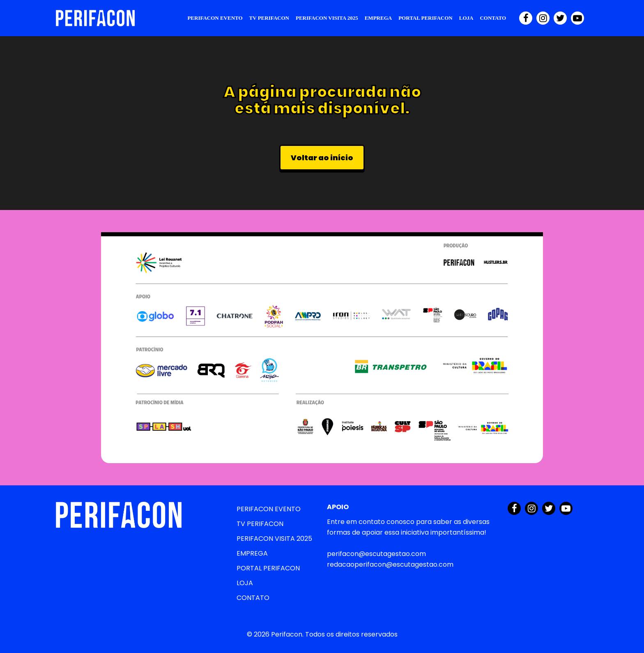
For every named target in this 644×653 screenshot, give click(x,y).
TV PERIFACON (269, 18)
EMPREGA (378, 18)
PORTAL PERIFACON (425, 18)
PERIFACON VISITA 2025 (327, 18)
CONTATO (493, 18)
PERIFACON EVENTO (215, 18)
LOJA (466, 18)
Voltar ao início (322, 158)
